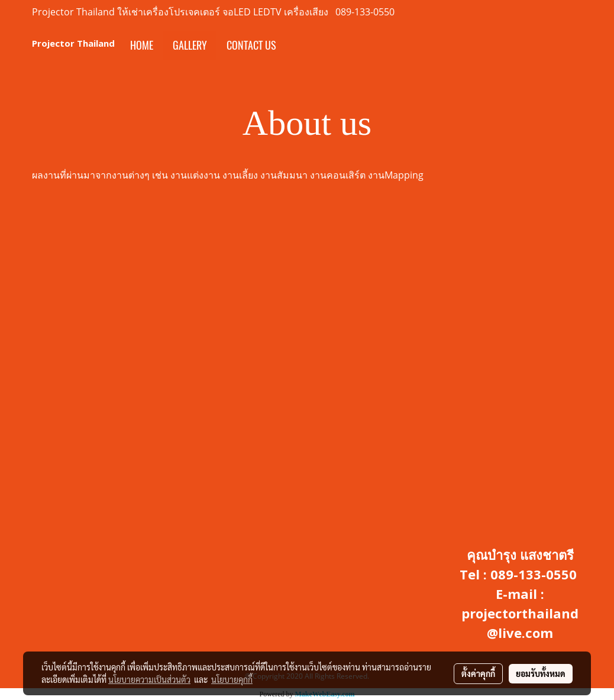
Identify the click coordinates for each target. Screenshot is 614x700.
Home (142, 45)
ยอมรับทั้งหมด (541, 673)
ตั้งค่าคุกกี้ (478, 673)
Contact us (251, 45)
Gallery (190, 45)
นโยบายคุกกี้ (232, 679)
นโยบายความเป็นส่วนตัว (149, 679)
